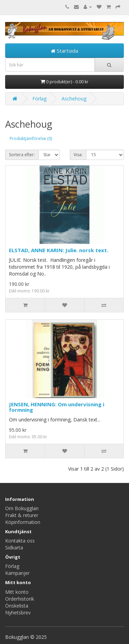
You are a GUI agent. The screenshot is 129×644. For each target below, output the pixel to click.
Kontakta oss (20, 541)
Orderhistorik (20, 599)
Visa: (78, 155)
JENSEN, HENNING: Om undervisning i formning (57, 407)
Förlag (39, 99)
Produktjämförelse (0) (31, 138)
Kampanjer (17, 573)
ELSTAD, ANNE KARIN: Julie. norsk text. (59, 250)
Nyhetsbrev (18, 613)
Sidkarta (14, 548)
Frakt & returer (22, 515)
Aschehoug (74, 99)
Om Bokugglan (22, 508)
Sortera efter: (22, 155)
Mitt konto (17, 592)
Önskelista (17, 606)
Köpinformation (23, 522)
